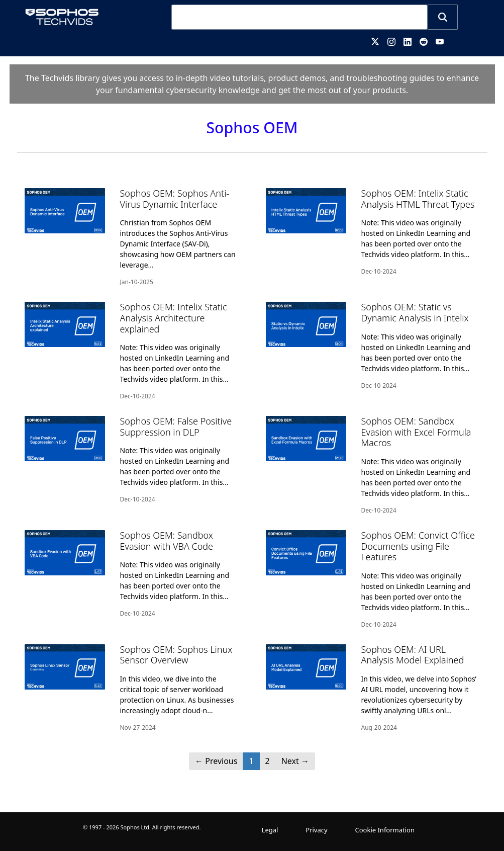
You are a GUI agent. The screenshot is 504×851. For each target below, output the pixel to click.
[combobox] (299, 17)
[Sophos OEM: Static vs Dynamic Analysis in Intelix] (373, 346)
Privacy (316, 830)
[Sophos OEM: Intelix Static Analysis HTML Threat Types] (373, 232)
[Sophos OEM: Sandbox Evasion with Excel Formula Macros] (373, 465)
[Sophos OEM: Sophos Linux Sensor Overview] (132, 688)
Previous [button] (216, 761)
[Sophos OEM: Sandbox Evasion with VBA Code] (132, 574)
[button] (443, 17)
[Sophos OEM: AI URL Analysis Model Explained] (373, 688)
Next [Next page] (295, 761)
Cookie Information (385, 830)
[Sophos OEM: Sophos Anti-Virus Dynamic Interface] (132, 237)
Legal (270, 830)
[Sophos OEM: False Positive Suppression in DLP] (132, 460)
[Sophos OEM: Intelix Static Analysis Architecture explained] (132, 351)
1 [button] (251, 761)
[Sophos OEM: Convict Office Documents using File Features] (373, 580)
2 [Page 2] (268, 761)
